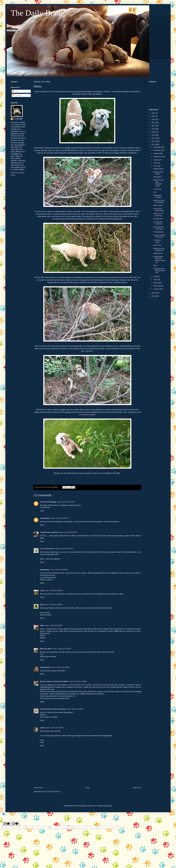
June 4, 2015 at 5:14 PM (64, 549)
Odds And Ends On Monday (159, 201)
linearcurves (92, 806)
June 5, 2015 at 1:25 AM (75, 709)
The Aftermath (158, 232)
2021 (154, 126)
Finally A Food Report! (158, 173)
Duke (42, 605)
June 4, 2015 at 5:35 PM (59, 570)
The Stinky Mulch (157, 241)
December (158, 147)
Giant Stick (157, 245)
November (158, 150)
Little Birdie (157, 177)
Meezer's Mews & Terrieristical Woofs (54, 681)
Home (88, 788)
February (157, 286)
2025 (154, 113)
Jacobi (43, 728)
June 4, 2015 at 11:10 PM (60, 667)
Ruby (42, 626)
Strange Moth (158, 219)
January (157, 289)
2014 (154, 293)
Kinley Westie (45, 667)
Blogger (109, 806)
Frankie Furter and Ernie (49, 532)
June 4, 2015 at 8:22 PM (54, 626)
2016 (154, 141)
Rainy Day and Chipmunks (158, 228)
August (156, 160)
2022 (154, 123)
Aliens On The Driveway (158, 215)
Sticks (155, 266)
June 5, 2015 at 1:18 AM (78, 681)
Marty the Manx (46, 649)
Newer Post (38, 788)
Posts (15, 91)
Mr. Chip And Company (158, 223)
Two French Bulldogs (48, 502)
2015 (154, 145)
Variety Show (158, 253)
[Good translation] (7, 824)
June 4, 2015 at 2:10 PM (59, 518)
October (157, 154)
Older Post (137, 788)
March (156, 283)
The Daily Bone (36, 13)
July (155, 163)
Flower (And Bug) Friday (158, 210)
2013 (154, 296)
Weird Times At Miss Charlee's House (159, 183)
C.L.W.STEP (18, 119)
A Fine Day (157, 189)
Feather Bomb (158, 169)
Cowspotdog (45, 518)
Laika (42, 591)
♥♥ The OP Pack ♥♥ (47, 549)
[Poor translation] (15, 824)
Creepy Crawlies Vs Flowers (159, 236)
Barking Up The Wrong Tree (159, 249)
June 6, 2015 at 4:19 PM (55, 728)
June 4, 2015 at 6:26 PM (53, 605)
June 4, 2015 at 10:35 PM (62, 649)
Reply (42, 511)
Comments (17, 95)
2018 (154, 135)
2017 (154, 138)
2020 (154, 129)
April (155, 280)
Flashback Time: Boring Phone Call (159, 271)
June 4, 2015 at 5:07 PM (68, 532)
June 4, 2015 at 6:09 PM (54, 591)
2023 (154, 119)
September (158, 157)
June (156, 166)
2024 (154, 116)
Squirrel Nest (158, 205)
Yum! (155, 192)
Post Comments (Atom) (52, 792)
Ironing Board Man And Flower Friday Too (159, 260)
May (155, 277)
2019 (154, 132)
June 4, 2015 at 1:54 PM (66, 502)
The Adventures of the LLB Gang (53, 709)
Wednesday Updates (157, 196)
